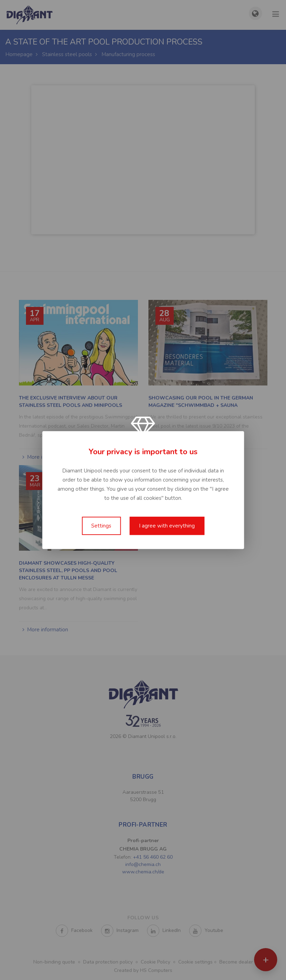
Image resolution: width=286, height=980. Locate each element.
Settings (101, 526)
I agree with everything (167, 526)
